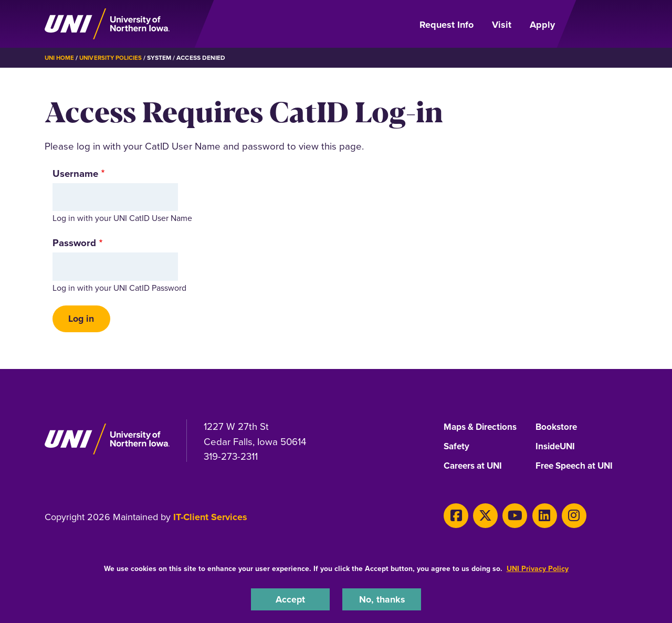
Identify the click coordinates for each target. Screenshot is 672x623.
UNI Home (60, 57)
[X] (481, 517)
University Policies (113, 57)
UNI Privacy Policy (538, 567)
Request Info (447, 25)
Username (75, 173)
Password (74, 243)
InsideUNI (557, 449)
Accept (290, 599)
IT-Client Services (210, 520)
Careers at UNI (475, 469)
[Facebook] (454, 517)
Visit (502, 25)
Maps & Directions (483, 429)
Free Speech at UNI (577, 469)
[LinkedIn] (534, 517)
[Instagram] (560, 517)
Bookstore (557, 429)
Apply (542, 25)
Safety (457, 449)
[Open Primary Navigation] (597, 24)
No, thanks (382, 599)
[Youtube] (507, 517)
